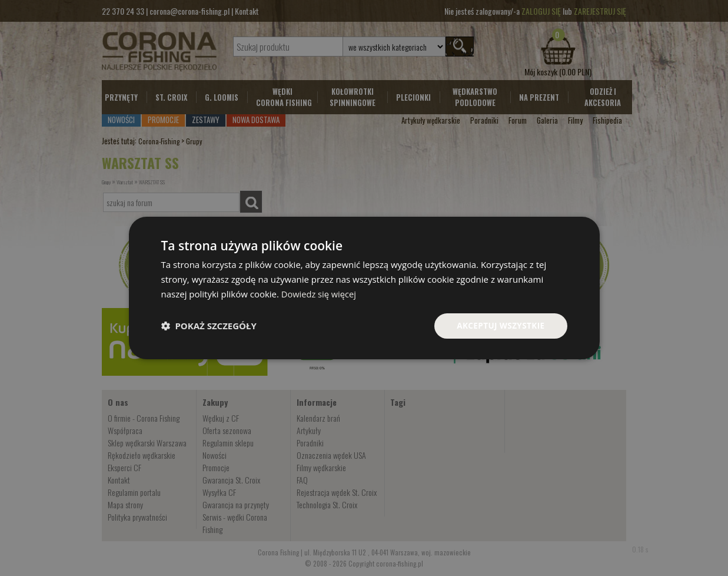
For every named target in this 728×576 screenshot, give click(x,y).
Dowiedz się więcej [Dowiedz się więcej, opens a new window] (320, 293)
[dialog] (364, 288)
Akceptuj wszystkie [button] (499, 325)
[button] (209, 326)
